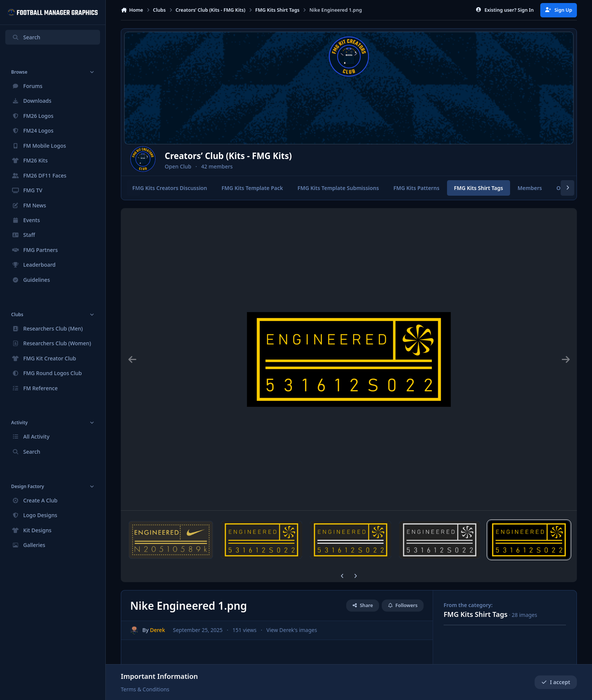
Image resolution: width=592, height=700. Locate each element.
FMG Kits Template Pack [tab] (252, 188)
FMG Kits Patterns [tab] (416, 188)
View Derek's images (292, 630)
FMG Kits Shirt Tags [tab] (478, 188)
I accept (556, 682)
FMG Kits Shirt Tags (476, 614)
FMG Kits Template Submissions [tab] (338, 188)
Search (26, 37)
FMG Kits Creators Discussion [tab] (170, 188)
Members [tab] (530, 188)
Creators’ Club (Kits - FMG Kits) (246, 156)
